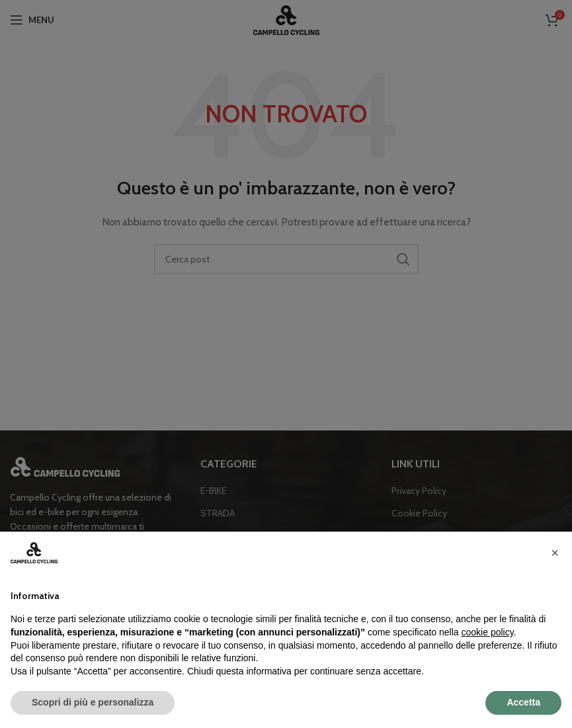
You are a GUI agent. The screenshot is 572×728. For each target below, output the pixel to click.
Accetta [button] (523, 702)
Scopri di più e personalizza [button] (93, 702)
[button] (555, 553)
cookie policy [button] (488, 632)
